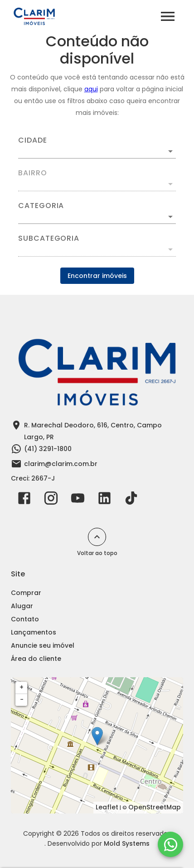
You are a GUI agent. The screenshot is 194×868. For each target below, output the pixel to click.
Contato (25, 619)
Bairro (33, 173)
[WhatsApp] (170, 844)
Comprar (26, 593)
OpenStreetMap (155, 807)
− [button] (22, 699)
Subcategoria (49, 238)
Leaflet (107, 807)
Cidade (33, 140)
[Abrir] (170, 151)
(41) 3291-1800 (48, 449)
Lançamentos (34, 632)
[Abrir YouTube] (78, 500)
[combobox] (97, 148)
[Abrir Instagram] (51, 500)
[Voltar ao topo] (97, 537)
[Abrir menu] (168, 16)
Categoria (41, 206)
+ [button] (22, 687)
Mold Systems (127, 843)
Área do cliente (36, 659)
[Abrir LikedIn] (104, 500)
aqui (91, 89)
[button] (97, 217)
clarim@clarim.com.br (61, 464)
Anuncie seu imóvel (43, 645)
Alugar (22, 606)
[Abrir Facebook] (24, 500)
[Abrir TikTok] (131, 500)
